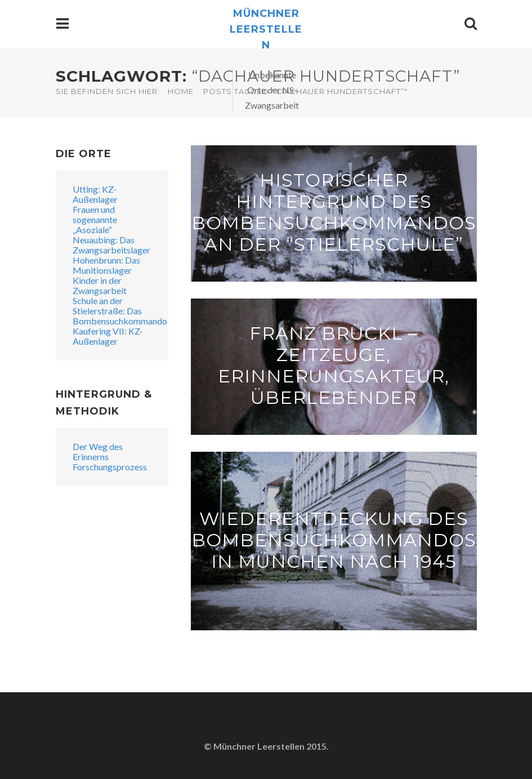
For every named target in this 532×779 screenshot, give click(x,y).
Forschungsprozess (110, 467)
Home (181, 91)
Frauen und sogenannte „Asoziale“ (95, 219)
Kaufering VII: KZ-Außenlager (108, 336)
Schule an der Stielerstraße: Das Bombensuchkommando (120, 311)
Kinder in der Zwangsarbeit (100, 285)
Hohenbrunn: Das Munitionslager (106, 265)
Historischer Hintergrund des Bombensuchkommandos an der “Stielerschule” (334, 212)
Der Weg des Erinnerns (98, 451)
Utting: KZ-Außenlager (95, 194)
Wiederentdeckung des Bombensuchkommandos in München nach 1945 (334, 539)
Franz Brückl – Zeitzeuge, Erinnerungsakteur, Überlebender (334, 365)
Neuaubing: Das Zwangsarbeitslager (111, 245)
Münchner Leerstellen (266, 29)
